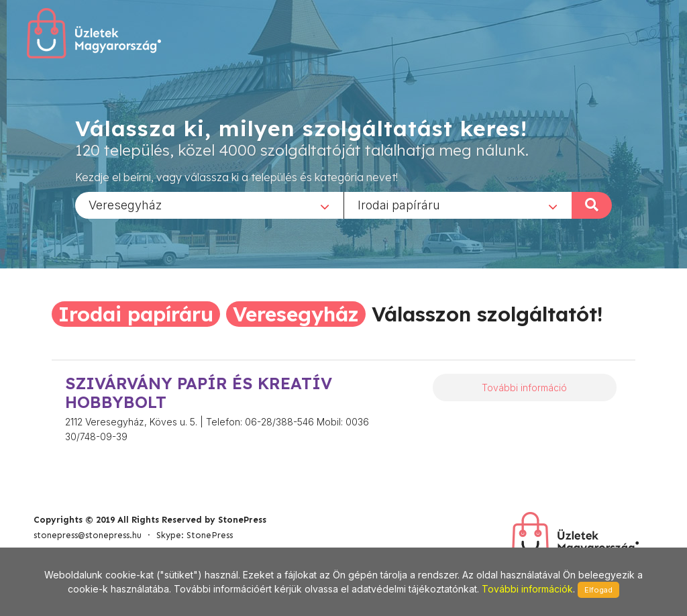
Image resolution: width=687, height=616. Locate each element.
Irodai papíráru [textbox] (399, 204)
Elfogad (598, 590)
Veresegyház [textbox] (125, 204)
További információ (524, 388)
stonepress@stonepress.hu (88, 535)
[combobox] (209, 205)
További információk (527, 589)
